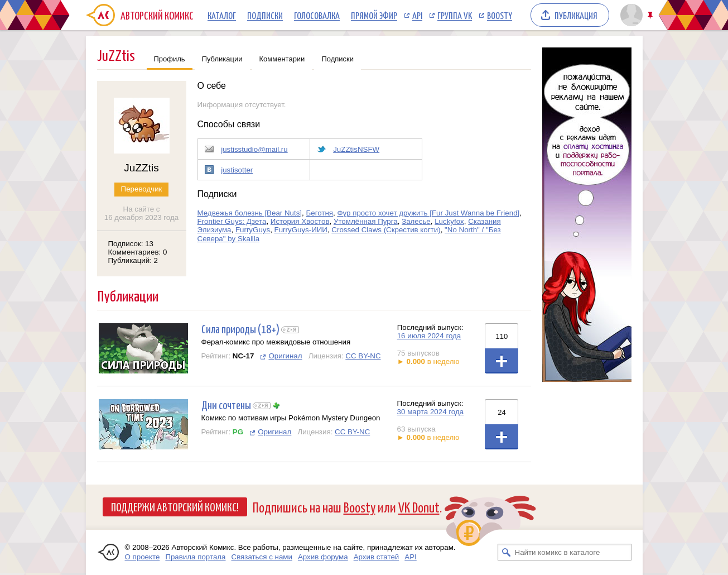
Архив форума (323, 557)
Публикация (576, 15)
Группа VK (455, 15)
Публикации (222, 59)
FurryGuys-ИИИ (301, 230)
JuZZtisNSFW (356, 149)
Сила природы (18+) (240, 329)
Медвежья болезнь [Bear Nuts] (250, 213)
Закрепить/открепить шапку (651, 15)
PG (238, 432)
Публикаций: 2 (133, 260)
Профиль (170, 59)
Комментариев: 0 (138, 252)
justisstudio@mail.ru (254, 149)
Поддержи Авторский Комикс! (175, 506)
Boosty (500, 15)
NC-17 (244, 356)
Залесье (416, 221)
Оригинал (285, 356)
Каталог (222, 15)
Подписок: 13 (131, 244)
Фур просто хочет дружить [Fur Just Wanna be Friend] (428, 213)
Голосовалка (317, 15)
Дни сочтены (226, 404)
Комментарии (282, 59)
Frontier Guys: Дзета (232, 221)
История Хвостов (300, 221)
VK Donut (419, 507)
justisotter (237, 170)
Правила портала (195, 557)
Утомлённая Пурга (366, 221)
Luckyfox (449, 221)
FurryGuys (253, 230)
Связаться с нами (262, 557)
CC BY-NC (363, 356)
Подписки (265, 15)
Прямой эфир (374, 15)
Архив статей (377, 557)
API (417, 15)
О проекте (143, 557)
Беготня (319, 213)
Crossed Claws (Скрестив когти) (386, 230)
